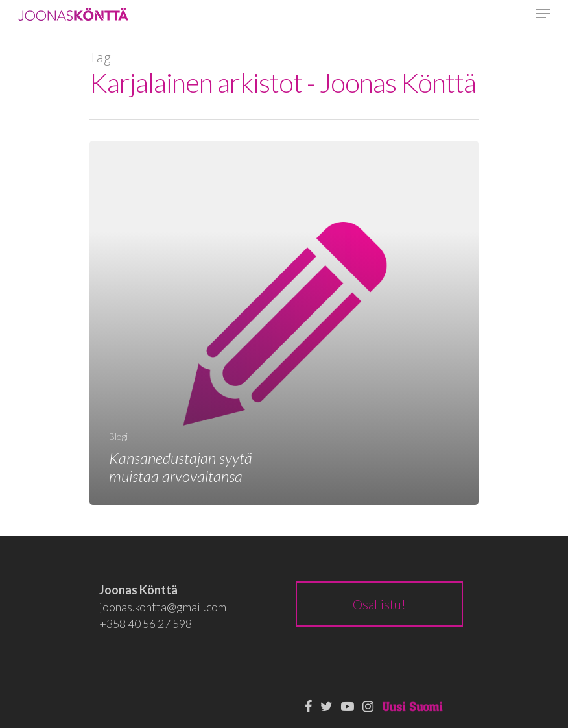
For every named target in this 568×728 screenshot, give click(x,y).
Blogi (118, 436)
